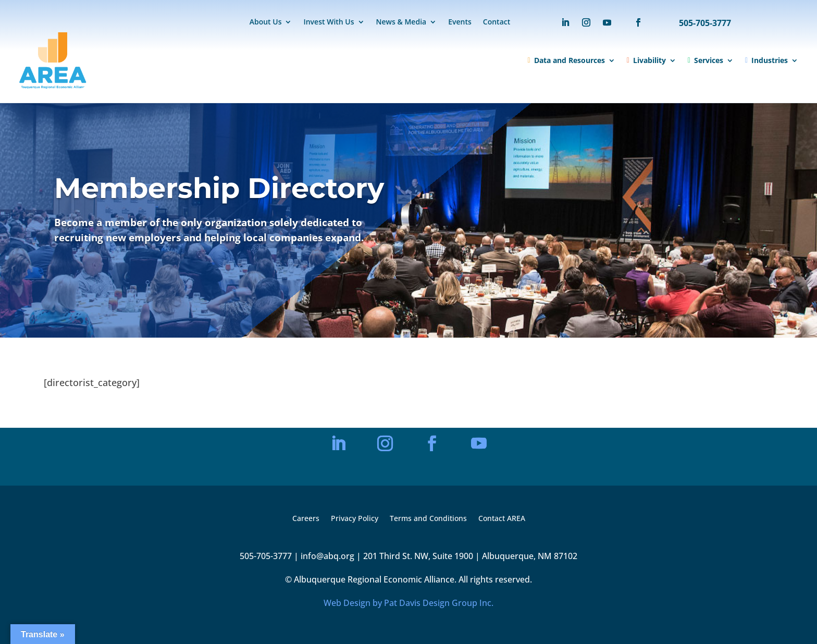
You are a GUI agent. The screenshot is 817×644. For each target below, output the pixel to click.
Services (705, 60)
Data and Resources (566, 60)
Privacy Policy (355, 519)
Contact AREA (502, 519)
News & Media (401, 22)
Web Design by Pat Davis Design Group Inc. (408, 603)
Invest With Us (329, 22)
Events (460, 22)
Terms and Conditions (428, 519)
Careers (306, 519)
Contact (497, 22)
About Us (266, 22)
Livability (646, 60)
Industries (766, 60)
